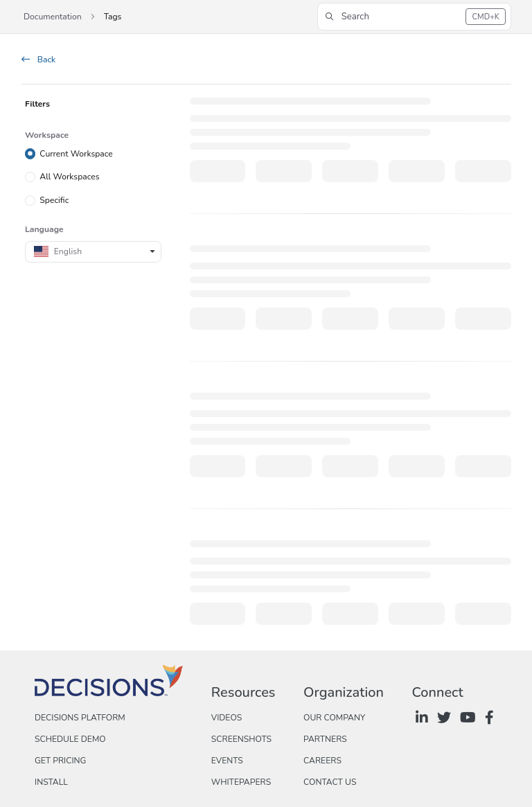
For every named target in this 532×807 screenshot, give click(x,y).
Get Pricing (60, 761)
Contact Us (330, 782)
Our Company (334, 718)
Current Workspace (76, 153)
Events (227, 761)
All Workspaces (69, 177)
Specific (54, 200)
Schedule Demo (70, 739)
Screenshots (241, 739)
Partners (325, 739)
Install (51, 782)
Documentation (53, 17)
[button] (414, 17)
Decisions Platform (80, 718)
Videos (227, 718)
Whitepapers (241, 782)
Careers (322, 761)
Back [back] (38, 60)
